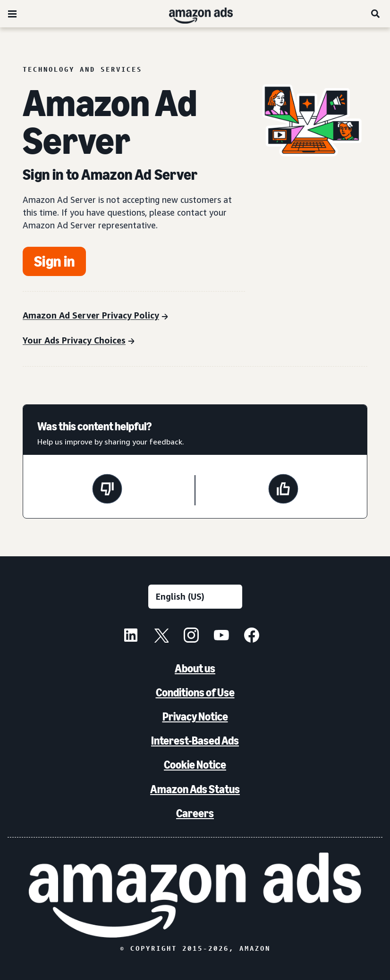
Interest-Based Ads (195, 741)
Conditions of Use (195, 692)
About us (195, 668)
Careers (195, 813)
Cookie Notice (195, 765)
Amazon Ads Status (195, 789)
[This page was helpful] (283, 490)
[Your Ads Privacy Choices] (79, 341)
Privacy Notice (195, 716)
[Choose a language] (195, 597)
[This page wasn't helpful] (107, 490)
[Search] (376, 14)
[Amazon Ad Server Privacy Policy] (95, 316)
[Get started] (54, 261)
